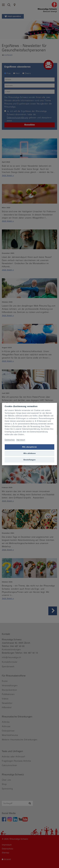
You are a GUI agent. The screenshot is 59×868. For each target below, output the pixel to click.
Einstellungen (30, 460)
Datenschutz (10, 440)
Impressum (21, 440)
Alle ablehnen (30, 453)
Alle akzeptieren (29, 447)
